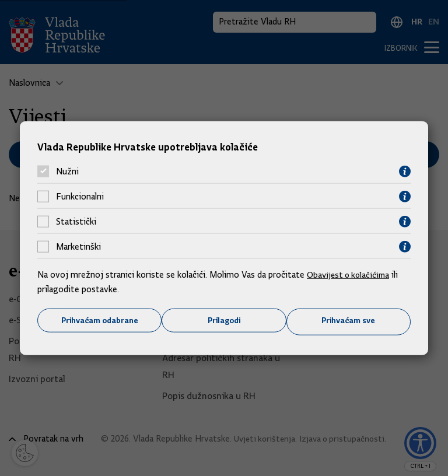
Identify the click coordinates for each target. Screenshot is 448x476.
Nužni (67, 171)
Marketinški (78, 246)
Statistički (76, 221)
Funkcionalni (80, 196)
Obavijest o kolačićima (351, 274)
